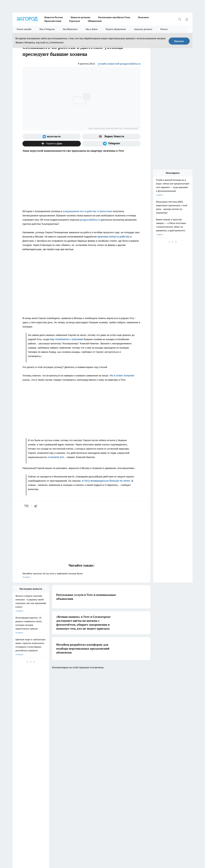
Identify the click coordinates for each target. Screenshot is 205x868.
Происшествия (53, 21)
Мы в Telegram (47, 29)
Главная (16, 795)
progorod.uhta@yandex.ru (23, 819)
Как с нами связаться (21, 792)
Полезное (143, 17)
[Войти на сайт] (187, 19)
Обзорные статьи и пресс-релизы (26, 785)
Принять (179, 41)
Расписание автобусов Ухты (114, 17)
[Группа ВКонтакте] (52, 137)
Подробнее (139, 853)
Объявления (95, 21)
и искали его (56, 457)
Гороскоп (75, 21)
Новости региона (81, 17)
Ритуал (164, 29)
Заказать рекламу (143, 29)
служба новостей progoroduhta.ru (119, 64)
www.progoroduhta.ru (35, 803)
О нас (86, 792)
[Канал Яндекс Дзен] (52, 144)
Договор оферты (55, 785)
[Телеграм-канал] (111, 144)
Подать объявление (116, 29)
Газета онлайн (24, 29)
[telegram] (36, 506)
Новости (51, 795)
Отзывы (51, 792)
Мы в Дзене (92, 29)
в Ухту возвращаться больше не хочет (106, 481)
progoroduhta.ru (90, 220)
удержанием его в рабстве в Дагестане (88, 211)
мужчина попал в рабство (113, 237)
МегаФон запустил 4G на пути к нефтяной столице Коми (81, 576)
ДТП (85, 785)
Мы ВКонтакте (70, 29)
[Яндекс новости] (111, 137)
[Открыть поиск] (180, 19)
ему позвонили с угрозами (66, 339)
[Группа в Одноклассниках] (143, 773)
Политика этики (54, 788)
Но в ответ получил (122, 376)
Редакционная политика (93, 788)
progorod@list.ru (72, 815)
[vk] (27, 506)
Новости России (54, 17)
